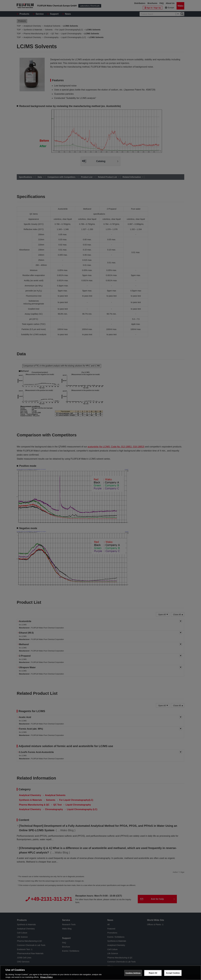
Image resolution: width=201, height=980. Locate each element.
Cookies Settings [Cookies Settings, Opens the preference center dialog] (133, 973)
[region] (100, 973)
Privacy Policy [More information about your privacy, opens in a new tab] (46, 977)
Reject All (153, 973)
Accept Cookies (173, 973)
